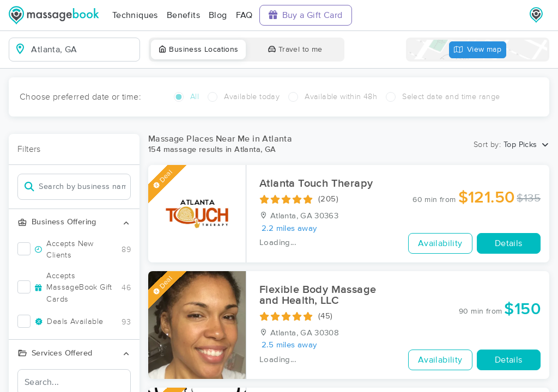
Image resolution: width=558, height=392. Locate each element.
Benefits (183, 15)
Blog (218, 15)
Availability (440, 243)
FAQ (244, 15)
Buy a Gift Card (306, 15)
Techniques (135, 15)
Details (509, 243)
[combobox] (83, 50)
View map (478, 50)
